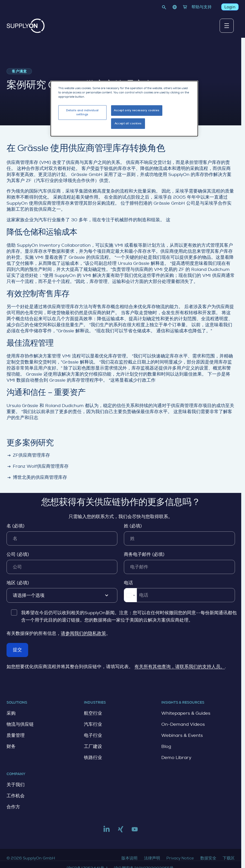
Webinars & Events (182, 735)
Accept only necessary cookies (137, 109)
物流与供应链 (20, 724)
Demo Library (176, 757)
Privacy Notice (180, 858)
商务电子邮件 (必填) (144, 554)
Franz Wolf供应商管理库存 (38, 467)
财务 (11, 746)
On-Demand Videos (183, 724)
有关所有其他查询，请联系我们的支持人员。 (180, 667)
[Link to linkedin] (107, 831)
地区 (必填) (18, 583)
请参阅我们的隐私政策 (83, 633)
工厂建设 (93, 746)
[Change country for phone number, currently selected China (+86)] (130, 595)
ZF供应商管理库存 (28, 456)
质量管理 (16, 735)
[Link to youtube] (135, 831)
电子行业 (93, 735)
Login (230, 7)
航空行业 (93, 713)
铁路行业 (93, 757)
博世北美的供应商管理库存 (37, 478)
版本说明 (129, 858)
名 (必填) (15, 526)
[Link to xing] (121, 831)
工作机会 (16, 796)
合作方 (13, 807)
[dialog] (124, 108)
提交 (17, 650)
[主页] (26, 26)
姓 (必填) (133, 526)
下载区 (229, 858)
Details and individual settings (82, 111)
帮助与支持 (202, 7)
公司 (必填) (18, 554)
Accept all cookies (128, 122)
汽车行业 (93, 724)
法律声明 (152, 858)
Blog (166, 746)
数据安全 (208, 858)
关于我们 (16, 785)
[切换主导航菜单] (226, 26)
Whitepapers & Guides (186, 713)
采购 (11, 713)
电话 (128, 583)
